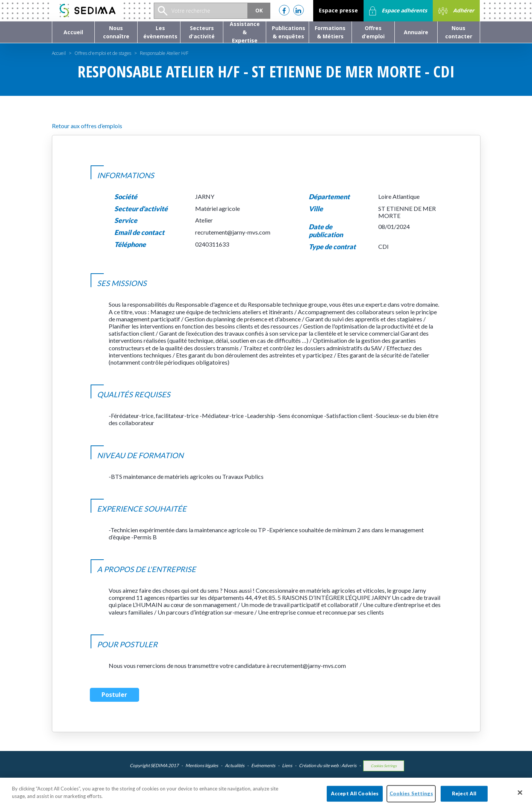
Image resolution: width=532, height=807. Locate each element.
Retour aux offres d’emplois (87, 126)
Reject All (464, 797)
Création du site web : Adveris (328, 765)
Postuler (114, 695)
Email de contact (139, 232)
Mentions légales (202, 765)
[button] (116, 32)
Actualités (235, 765)
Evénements (263, 765)
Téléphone (130, 245)
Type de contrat (332, 247)
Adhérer (456, 11)
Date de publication (326, 231)
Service (126, 220)
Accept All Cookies (355, 797)
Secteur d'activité (141, 209)
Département (329, 197)
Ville (316, 209)
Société (126, 197)
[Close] (520, 796)
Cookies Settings (384, 766)
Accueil (59, 53)
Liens (287, 765)
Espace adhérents (398, 11)
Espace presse (338, 10)
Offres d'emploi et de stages (103, 53)
